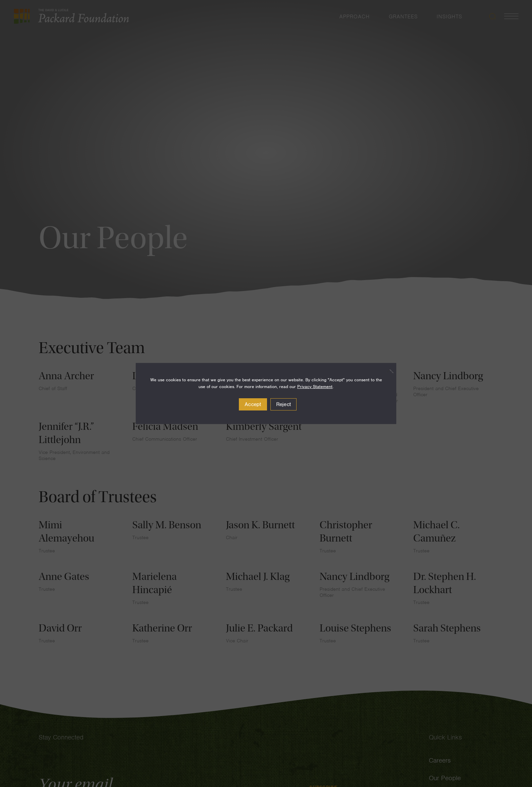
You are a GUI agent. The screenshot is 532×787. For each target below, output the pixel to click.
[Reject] (388, 371)
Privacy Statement (315, 387)
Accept (253, 404)
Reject (284, 404)
